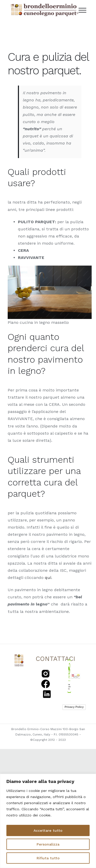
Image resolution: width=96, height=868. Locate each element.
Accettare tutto (48, 830)
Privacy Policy (74, 707)
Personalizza (48, 844)
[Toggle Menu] (82, 10)
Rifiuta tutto (48, 858)
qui (48, 578)
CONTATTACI (55, 659)
